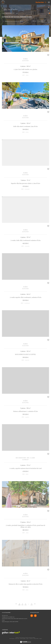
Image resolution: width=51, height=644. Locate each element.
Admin (28, 639)
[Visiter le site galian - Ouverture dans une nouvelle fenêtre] (5, 633)
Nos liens (31, 639)
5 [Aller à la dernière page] (32, 604)
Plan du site (17, 639)
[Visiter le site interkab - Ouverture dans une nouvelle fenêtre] (15, 632)
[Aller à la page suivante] (35, 604)
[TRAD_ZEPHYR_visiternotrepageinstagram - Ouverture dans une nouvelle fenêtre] (35, 616)
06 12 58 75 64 (5, 615)
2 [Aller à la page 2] (22, 604)
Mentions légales (23, 639)
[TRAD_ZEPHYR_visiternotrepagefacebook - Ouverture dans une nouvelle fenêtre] (32, 616)
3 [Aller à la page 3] (25, 604)
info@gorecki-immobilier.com (8, 617)
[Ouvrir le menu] (49, 2)
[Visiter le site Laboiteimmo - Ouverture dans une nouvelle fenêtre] (25, 641)
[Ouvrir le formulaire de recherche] (41, 2)
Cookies (41, 639)
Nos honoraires (12, 639)
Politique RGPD (36, 639)
